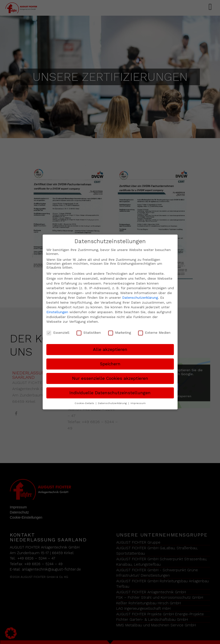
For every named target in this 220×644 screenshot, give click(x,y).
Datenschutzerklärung (140, 298)
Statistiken (89, 333)
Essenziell (58, 333)
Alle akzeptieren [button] (110, 349)
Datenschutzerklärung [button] (113, 403)
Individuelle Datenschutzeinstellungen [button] (110, 393)
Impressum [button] (138, 403)
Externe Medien (154, 333)
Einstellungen (57, 312)
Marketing (120, 333)
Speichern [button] (110, 364)
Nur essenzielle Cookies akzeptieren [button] (110, 378)
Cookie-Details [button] (85, 403)
